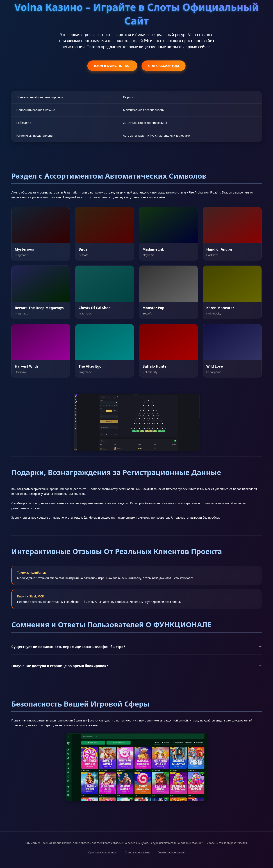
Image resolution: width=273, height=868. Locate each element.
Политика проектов (138, 852)
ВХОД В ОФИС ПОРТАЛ (112, 66)
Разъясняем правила (172, 852)
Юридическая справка (102, 852)
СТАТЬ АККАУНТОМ (164, 66)
